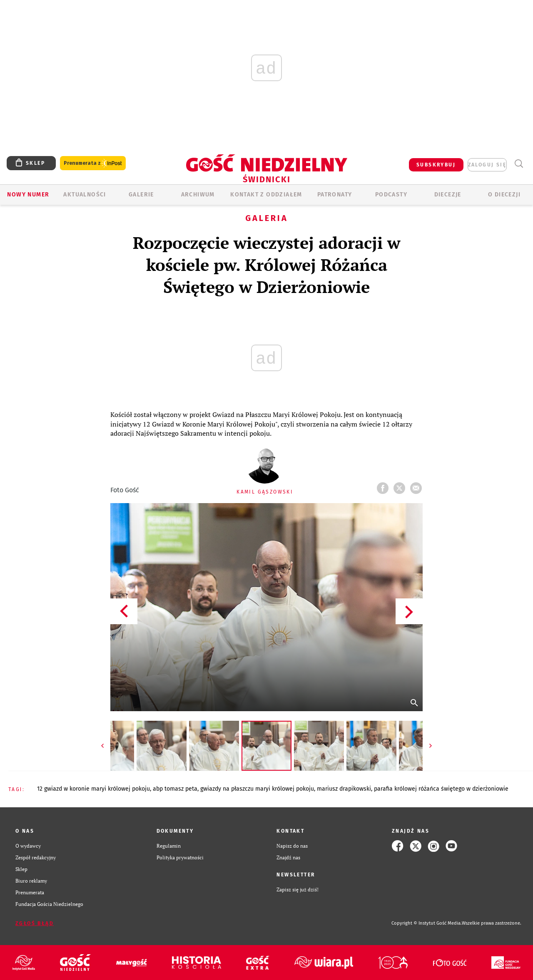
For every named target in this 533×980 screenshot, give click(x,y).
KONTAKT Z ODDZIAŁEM (266, 195)
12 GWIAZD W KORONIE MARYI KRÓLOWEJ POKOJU (93, 789)
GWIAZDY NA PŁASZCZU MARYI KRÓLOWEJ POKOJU (257, 789)
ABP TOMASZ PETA (175, 789)
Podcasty (391, 195)
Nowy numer (28, 195)
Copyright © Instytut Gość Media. (427, 923)
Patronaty (335, 195)
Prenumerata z (93, 163)
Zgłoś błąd (35, 923)
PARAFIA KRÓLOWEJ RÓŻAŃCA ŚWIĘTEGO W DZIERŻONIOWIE (441, 789)
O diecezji (504, 195)
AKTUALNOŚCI (85, 195)
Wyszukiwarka (519, 164)
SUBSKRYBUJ (436, 165)
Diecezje (448, 195)
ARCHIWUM (198, 195)
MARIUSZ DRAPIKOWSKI (344, 789)
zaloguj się (487, 165)
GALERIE (141, 195)
